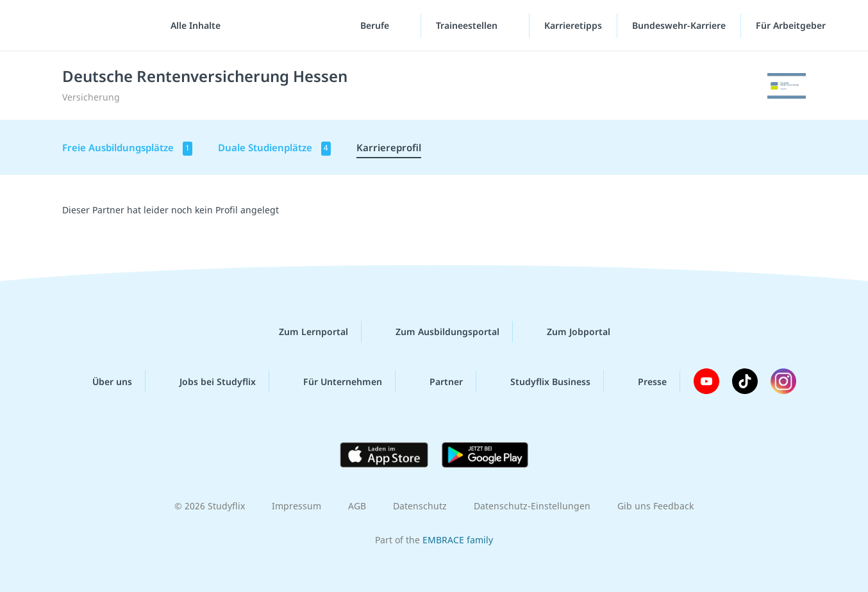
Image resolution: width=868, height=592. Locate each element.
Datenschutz (420, 506)
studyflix (85, 25)
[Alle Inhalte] (191, 26)
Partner (436, 381)
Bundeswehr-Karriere (679, 25)
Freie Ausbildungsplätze (127, 148)
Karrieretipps (573, 25)
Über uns (102, 381)
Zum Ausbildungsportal (437, 332)
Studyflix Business (540, 381)
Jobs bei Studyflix (207, 381)
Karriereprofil (389, 147)
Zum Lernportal (303, 332)
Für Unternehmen (332, 381)
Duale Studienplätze (274, 148)
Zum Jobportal (568, 332)
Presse (642, 381)
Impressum (296, 506)
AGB (357, 506)
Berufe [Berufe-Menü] (376, 25)
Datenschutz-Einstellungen (532, 506)
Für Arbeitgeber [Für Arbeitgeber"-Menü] (792, 25)
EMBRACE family (458, 540)
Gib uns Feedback (655, 506)
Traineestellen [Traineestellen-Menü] (468, 25)
